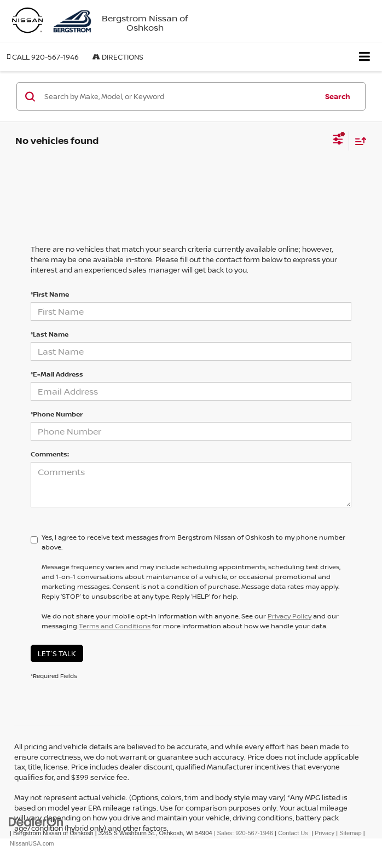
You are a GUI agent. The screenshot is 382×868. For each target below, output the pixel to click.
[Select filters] (338, 141)
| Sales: (243, 833)
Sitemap (351, 833)
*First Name (50, 294)
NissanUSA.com (32, 843)
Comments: (50, 454)
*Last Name (50, 334)
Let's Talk (57, 653)
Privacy (325, 833)
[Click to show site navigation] (365, 57)
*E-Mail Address (57, 374)
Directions (118, 57)
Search (338, 96)
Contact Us (293, 833)
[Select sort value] (358, 141)
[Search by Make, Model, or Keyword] (179, 96)
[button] (43, 57)
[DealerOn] (36, 822)
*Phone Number (57, 414)
